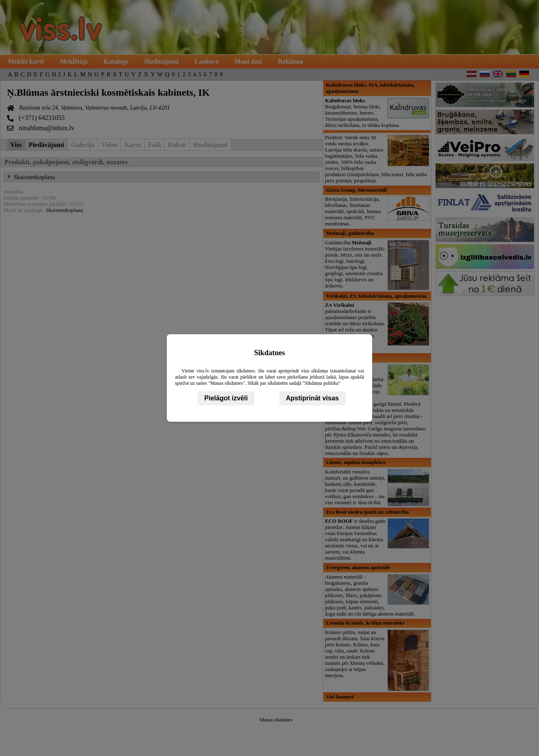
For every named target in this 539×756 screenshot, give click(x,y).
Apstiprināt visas (312, 398)
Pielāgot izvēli (226, 398)
